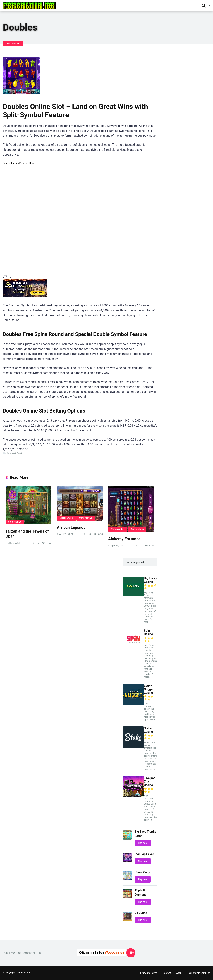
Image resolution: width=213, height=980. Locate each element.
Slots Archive (13, 43)
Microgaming (66, 518)
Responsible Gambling (199, 973)
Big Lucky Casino (150, 580)
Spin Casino (148, 632)
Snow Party (142, 872)
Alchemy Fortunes (124, 539)
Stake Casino (148, 730)
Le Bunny (141, 913)
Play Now (143, 843)
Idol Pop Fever (144, 854)
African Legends (71, 527)
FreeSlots (26, 973)
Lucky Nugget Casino (149, 689)
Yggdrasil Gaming (16, 453)
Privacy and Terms (148, 973)
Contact (167, 973)
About (179, 973)
